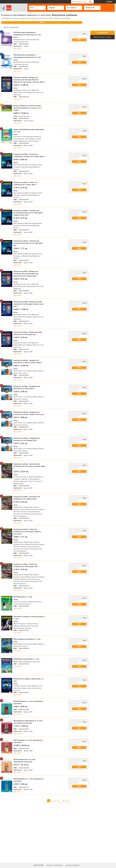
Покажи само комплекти (10, 28)
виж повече (17, 52)
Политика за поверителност (54, 865)
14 (64, 856)
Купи (81, 40)
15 (67, 856)
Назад (7, 22)
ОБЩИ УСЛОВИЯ (36, 865)
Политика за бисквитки (75, 865)
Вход (110, 2)
